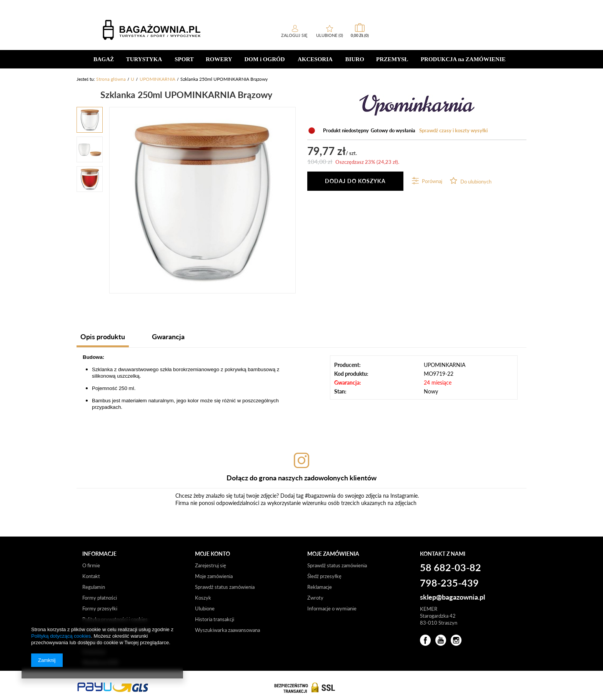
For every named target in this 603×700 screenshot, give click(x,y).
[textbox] (134, 30)
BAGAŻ (104, 59)
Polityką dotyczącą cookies (61, 636)
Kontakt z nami (443, 554)
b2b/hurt (513, 6)
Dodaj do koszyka (355, 181)
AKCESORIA (315, 59)
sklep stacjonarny (476, 6)
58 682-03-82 (101, 5)
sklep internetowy (427, 6)
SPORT (184, 59)
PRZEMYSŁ (392, 59)
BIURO (355, 59)
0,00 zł (510, 35)
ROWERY (219, 59)
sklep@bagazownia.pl (452, 597)
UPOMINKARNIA (157, 79)
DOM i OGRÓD (265, 59)
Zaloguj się (445, 35)
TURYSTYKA (144, 59)
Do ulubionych (475, 182)
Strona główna (111, 79)
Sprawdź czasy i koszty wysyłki (453, 130)
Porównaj (431, 181)
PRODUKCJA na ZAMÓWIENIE (463, 59)
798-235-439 (449, 583)
